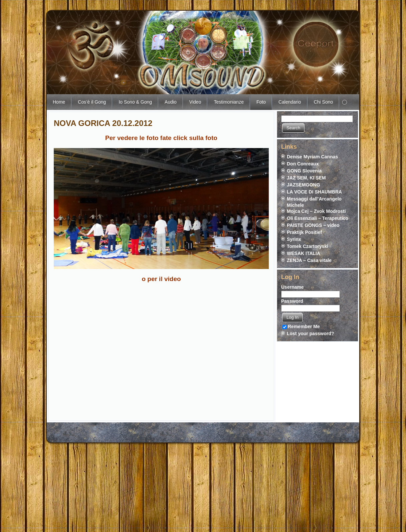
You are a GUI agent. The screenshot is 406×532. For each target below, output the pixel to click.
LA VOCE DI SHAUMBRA (314, 192)
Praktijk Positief (304, 232)
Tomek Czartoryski (308, 246)
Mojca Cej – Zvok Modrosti (316, 211)
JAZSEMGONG (303, 185)
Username (292, 287)
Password (292, 301)
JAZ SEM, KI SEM (306, 178)
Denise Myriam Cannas (312, 157)
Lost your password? (311, 334)
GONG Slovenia (304, 171)
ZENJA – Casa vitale (309, 260)
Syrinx (294, 239)
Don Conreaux (303, 164)
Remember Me (301, 326)
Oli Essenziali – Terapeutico (318, 218)
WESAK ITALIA (303, 253)
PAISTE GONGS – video (313, 225)
